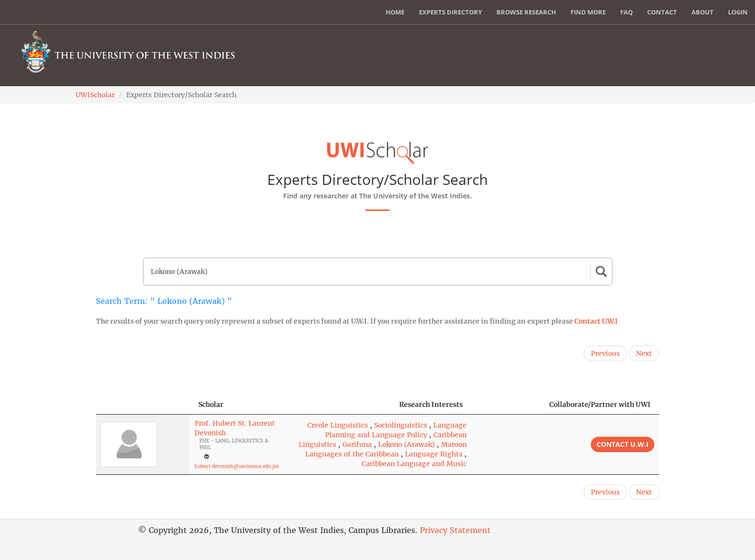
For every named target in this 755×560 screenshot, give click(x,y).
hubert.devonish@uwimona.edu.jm (237, 466)
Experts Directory (450, 12)
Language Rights (434, 454)
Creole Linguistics (338, 425)
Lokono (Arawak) (406, 444)
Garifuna (357, 444)
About (703, 12)
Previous (605, 353)
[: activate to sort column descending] (143, 405)
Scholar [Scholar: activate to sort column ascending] (211, 404)
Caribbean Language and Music (414, 464)
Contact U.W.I (596, 321)
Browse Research (526, 12)
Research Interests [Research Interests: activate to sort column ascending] (431, 404)
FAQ (626, 12)
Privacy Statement (455, 530)
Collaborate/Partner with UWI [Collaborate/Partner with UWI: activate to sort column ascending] (600, 404)
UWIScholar (95, 95)
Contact (662, 12)
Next (644, 353)
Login (738, 12)
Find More (588, 12)
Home (395, 12)
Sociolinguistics (401, 425)
